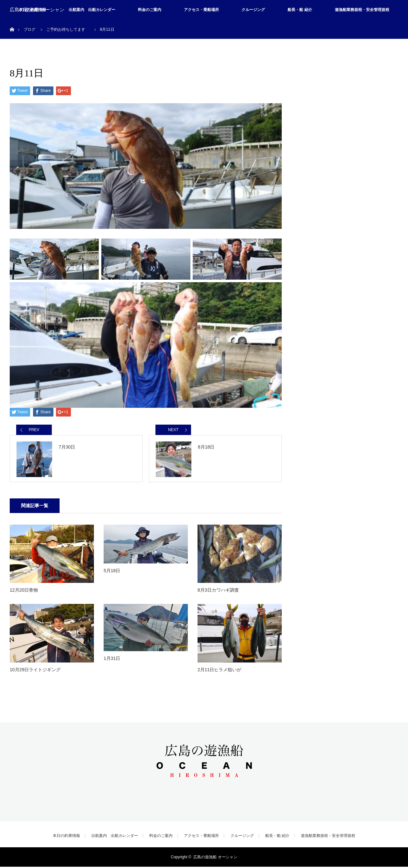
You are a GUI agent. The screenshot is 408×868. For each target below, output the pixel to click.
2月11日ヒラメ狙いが (219, 671)
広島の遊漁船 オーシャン (37, 10)
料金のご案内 (150, 10)
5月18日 (112, 572)
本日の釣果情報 (66, 837)
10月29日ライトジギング (35, 671)
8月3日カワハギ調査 (218, 591)
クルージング (253, 10)
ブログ (29, 29)
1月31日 (112, 660)
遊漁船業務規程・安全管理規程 (362, 10)
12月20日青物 (24, 591)
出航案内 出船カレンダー (92, 10)
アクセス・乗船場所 (201, 10)
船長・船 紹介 (300, 10)
